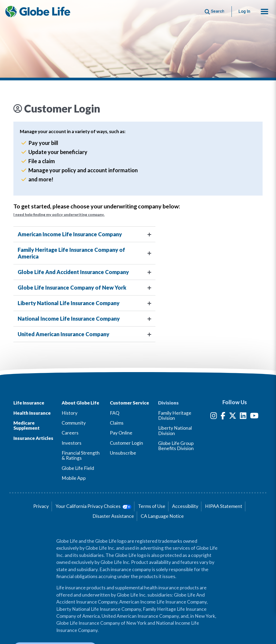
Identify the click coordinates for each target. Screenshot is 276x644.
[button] (264, 12)
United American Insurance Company (64, 334)
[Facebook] (223, 417)
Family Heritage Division (175, 415)
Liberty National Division (175, 430)
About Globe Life (80, 403)
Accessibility (185, 506)
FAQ (115, 413)
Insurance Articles (33, 438)
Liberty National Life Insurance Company (69, 303)
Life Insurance (29, 403)
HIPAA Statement (224, 506)
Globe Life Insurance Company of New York (72, 287)
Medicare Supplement (27, 425)
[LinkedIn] (243, 417)
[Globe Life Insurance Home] (38, 12)
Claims (117, 423)
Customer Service (129, 403)
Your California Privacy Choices (93, 506)
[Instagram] (214, 417)
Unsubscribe (123, 453)
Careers (70, 433)
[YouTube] (254, 417)
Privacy (41, 506)
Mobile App (74, 478)
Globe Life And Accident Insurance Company (73, 272)
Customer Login (126, 443)
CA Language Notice (162, 516)
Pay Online (121, 433)
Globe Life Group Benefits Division (176, 446)
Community (74, 423)
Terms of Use (152, 506)
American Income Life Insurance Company (70, 234)
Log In (244, 11)
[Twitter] (233, 417)
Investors (72, 443)
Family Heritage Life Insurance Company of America (71, 253)
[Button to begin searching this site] (215, 11)
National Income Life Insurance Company (69, 319)
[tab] (138, 234)
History (70, 413)
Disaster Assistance (113, 516)
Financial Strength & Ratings (81, 455)
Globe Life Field (78, 468)
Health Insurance (32, 413)
